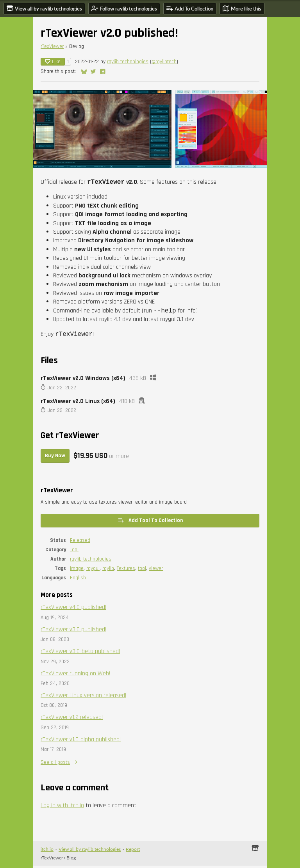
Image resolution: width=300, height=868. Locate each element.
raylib (108, 571)
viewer (156, 571)
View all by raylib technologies (90, 851)
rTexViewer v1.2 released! (72, 720)
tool (142, 571)
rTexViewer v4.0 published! (73, 610)
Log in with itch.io (62, 808)
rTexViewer (52, 46)
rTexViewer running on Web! (75, 676)
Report (133, 851)
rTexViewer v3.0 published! (73, 632)
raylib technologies (128, 62)
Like (53, 62)
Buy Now (55, 458)
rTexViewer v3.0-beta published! (80, 654)
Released (80, 543)
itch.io (47, 851)
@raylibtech (164, 62)
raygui (93, 571)
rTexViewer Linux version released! (83, 698)
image (77, 571)
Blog (71, 860)
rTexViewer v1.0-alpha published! (81, 742)
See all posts (55, 765)
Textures (126, 571)
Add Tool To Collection (150, 523)
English (78, 580)
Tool (74, 552)
